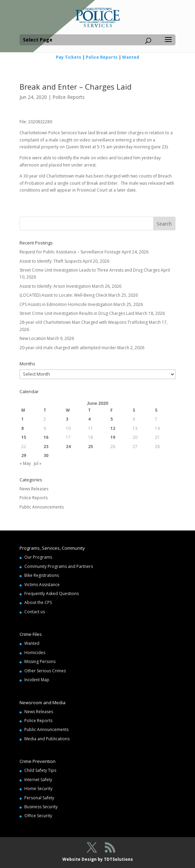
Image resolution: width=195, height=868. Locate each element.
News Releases (34, 489)
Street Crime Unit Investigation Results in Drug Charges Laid (77, 313)
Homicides (35, 653)
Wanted (131, 57)
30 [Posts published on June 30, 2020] (46, 455)
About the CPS (38, 602)
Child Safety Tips (40, 770)
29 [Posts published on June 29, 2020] (24, 455)
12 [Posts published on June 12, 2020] (113, 428)
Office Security (38, 816)
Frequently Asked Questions (52, 593)
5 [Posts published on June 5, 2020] (112, 419)
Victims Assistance (42, 585)
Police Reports (102, 57)
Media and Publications (47, 739)
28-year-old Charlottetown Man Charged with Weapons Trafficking (84, 322)
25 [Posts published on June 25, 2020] (90, 447)
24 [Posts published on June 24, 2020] (68, 447)
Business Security (41, 807)
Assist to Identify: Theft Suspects (51, 261)
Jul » (38, 463)
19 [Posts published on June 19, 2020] (113, 437)
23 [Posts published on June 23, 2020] (46, 447)
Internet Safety (38, 780)
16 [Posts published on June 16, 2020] (46, 437)
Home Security (38, 789)
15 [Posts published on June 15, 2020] (24, 437)
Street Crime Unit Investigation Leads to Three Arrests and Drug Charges (90, 270)
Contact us (35, 612)
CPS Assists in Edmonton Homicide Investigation (66, 304)
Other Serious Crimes (45, 671)
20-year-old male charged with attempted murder (68, 348)
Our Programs (38, 557)
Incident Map (37, 680)
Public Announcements (42, 507)
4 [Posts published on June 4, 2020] (89, 419)
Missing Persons (40, 661)
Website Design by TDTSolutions (98, 859)
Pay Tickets (69, 57)
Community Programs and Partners (59, 566)
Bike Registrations (42, 575)
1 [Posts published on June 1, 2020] (22, 419)
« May (25, 463)
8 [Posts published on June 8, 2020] (22, 428)
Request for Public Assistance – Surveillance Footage (70, 252)
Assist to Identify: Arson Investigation (55, 286)
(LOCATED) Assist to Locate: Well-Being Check (63, 295)
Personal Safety (39, 798)
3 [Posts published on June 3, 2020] (67, 419)
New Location (33, 338)
